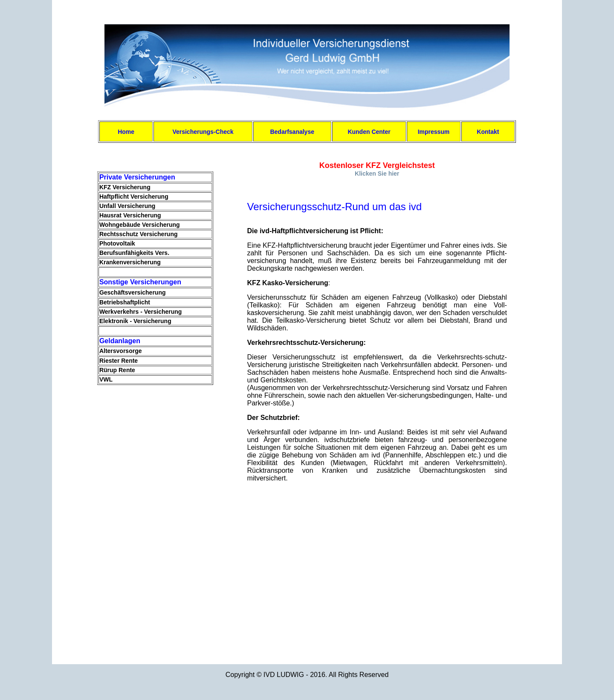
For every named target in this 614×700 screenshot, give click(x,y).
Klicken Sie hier (377, 174)
